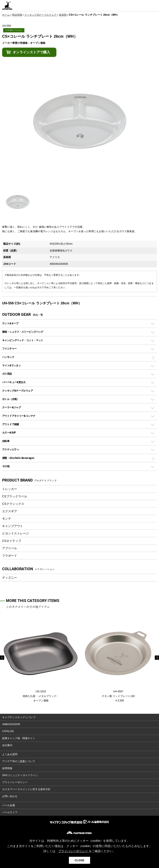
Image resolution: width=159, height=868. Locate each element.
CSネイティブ (12, 541)
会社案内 (7, 745)
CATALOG (8, 731)
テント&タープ (10, 323)
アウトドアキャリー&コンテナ (19, 416)
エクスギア (10, 511)
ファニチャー (9, 348)
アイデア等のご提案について (19, 761)
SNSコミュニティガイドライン (20, 775)
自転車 (6, 441)
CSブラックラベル (15, 496)
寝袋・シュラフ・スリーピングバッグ (23, 332)
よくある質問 (10, 754)
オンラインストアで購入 (31, 52)
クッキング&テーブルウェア (17, 391)
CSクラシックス (13, 504)
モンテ (7, 519)
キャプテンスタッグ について (19, 717)
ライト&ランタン (11, 365)
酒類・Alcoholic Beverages (18, 458)
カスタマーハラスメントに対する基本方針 (26, 789)
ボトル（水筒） (11, 399)
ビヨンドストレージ (15, 533)
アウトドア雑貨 (11, 424)
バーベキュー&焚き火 (14, 382)
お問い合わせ (10, 796)
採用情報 (7, 768)
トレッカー (10, 489)
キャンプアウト (13, 526)
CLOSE (79, 860)
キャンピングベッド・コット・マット (23, 340)
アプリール (10, 548)
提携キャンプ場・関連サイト (19, 738)
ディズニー (10, 578)
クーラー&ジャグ (11, 407)
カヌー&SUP (9, 433)
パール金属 (8, 805)
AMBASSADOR (11, 724)
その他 (6, 466)
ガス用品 (7, 374)
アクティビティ (11, 449)
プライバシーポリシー (15, 782)
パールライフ (10, 812)
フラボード (10, 556)
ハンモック (8, 357)
